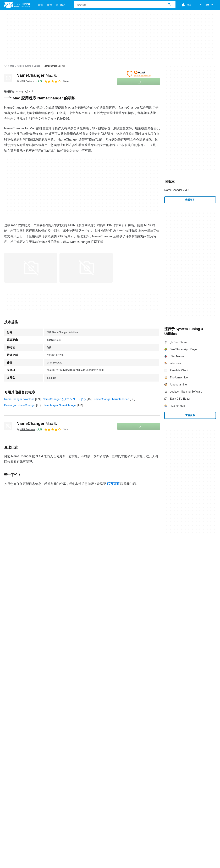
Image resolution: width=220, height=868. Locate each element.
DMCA (78, 716)
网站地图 (41, 709)
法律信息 (64, 716)
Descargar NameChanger (20, 405)
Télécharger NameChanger (60, 405)
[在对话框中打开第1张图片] (86, 268)
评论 (49, 5)
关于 (7, 709)
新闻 (41, 5)
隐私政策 (48, 716)
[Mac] (12, 66)
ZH (210, 5)
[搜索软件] (169, 5)
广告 (27, 709)
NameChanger (37, 75)
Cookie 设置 (94, 716)
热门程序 (61, 5)
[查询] (125, 5)
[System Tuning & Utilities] (29, 66)
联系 (17, 709)
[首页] (5, 66)
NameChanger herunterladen (111, 399)
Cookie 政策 (30, 716)
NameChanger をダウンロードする (64, 399)
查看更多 (190, 200)
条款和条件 (11, 716)
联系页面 (113, 484)
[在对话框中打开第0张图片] (31, 268)
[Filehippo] (17, 5)
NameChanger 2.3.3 (177, 190)
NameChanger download (19, 399)
